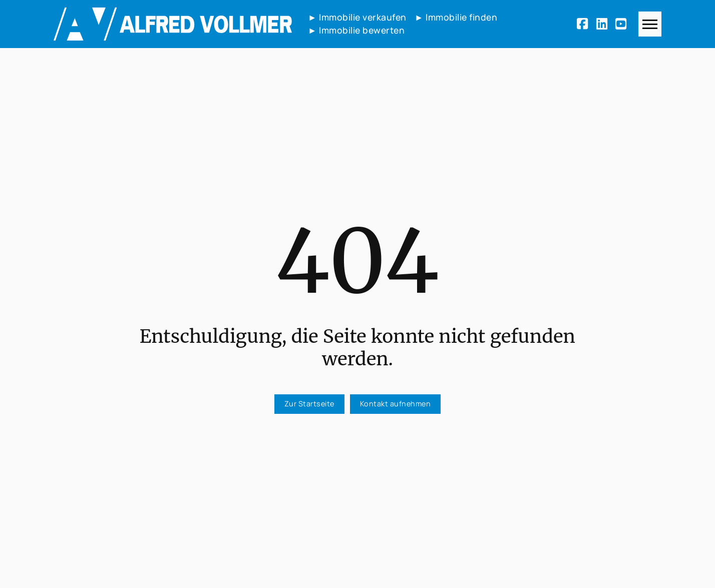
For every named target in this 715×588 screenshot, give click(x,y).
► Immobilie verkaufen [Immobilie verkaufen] (357, 17)
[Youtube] (623, 24)
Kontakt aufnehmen (396, 404)
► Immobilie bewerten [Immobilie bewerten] (356, 30)
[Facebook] (584, 24)
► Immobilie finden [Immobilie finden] (456, 17)
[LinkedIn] (604, 24)
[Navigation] (650, 24)
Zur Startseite (309, 404)
